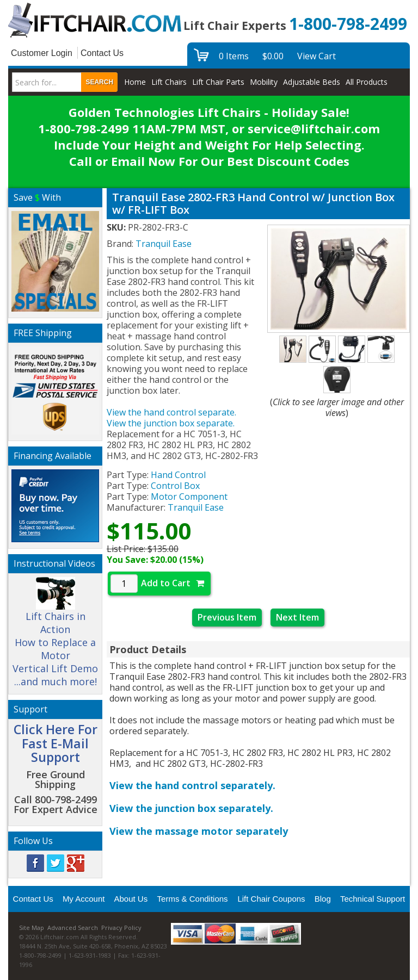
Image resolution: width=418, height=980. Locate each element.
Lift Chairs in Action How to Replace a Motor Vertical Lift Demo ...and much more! (55, 637)
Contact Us (102, 53)
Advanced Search (73, 928)
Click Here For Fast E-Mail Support (56, 743)
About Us (131, 899)
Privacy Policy (121, 928)
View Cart (316, 56)
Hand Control (178, 475)
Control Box (175, 486)
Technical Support (373, 899)
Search (99, 82)
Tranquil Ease (196, 507)
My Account (84, 899)
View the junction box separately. (191, 808)
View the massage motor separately (199, 831)
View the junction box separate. (171, 423)
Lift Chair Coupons (271, 899)
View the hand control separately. (192, 785)
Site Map (32, 928)
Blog (323, 899)
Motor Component (189, 497)
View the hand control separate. (171, 412)
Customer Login (42, 53)
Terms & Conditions (193, 899)
